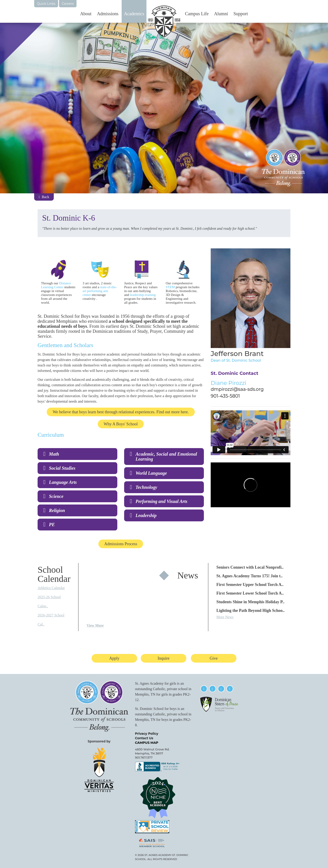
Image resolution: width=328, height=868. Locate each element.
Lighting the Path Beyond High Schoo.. (251, 611)
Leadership (146, 515)
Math (54, 454)
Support (241, 14)
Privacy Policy (147, 734)
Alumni (221, 14)
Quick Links (46, 4)
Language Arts (63, 482)
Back (44, 197)
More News (225, 617)
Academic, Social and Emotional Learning (166, 457)
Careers (68, 4)
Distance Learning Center (56, 285)
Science (56, 496)
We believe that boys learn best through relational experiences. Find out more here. (121, 412)
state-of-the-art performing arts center (100, 291)
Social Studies (62, 468)
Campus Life (197, 14)
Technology (146, 487)
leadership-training (143, 295)
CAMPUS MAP (147, 743)
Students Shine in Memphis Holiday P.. (250, 602)
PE (52, 525)
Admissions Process (121, 544)
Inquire (164, 658)
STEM (170, 287)
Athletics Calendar (51, 588)
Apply (114, 658)
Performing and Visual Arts (161, 501)
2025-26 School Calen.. (49, 602)
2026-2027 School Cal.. (51, 620)
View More (95, 625)
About (86, 14)
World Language (151, 473)
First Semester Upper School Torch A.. (250, 585)
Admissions (108, 14)
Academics (134, 14)
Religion (58, 510)
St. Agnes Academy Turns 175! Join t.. (250, 576)
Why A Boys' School (121, 424)
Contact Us (144, 738)
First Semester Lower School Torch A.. (250, 593)
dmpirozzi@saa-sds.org (237, 389)
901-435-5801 (225, 396)
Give (214, 658)
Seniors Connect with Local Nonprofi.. (250, 567)
